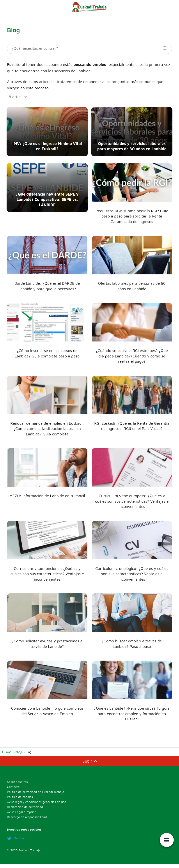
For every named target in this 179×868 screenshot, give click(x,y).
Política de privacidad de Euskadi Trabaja (35, 796)
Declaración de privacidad (25, 811)
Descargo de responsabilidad (27, 821)
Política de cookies (20, 801)
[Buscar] (163, 47)
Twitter (16, 843)
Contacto (13, 791)
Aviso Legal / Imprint (21, 816)
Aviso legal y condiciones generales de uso (37, 806)
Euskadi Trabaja (29, 855)
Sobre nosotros (17, 786)
